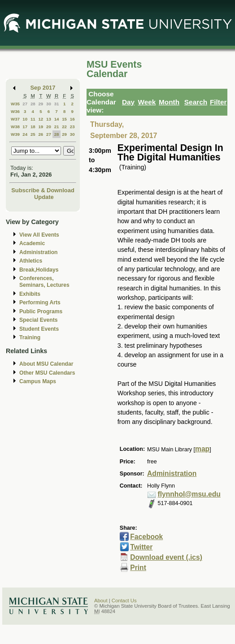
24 (25, 134)
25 (33, 134)
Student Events (39, 329)
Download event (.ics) (166, 557)
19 (41, 127)
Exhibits (30, 294)
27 (25, 104)
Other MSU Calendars (47, 373)
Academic (32, 243)
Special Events (38, 320)
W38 (15, 127)
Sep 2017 (43, 88)
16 (72, 119)
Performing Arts (40, 303)
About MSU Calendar (46, 364)
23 (72, 127)
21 (57, 127)
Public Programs (41, 311)
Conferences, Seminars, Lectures (44, 282)
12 (41, 119)
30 (49, 104)
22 (64, 127)
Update (44, 197)
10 (25, 119)
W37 (15, 119)
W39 (15, 134)
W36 (15, 111)
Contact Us (124, 601)
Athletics (31, 261)
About (101, 601)
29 (41, 104)
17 (25, 127)
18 (33, 127)
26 (41, 134)
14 (57, 119)
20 (49, 127)
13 (49, 119)
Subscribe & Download (43, 190)
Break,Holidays (39, 270)
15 (64, 119)
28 (33, 104)
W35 (15, 104)
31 (57, 104)
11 (33, 119)
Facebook (146, 537)
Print (138, 568)
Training (30, 337)
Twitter (141, 547)
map (202, 449)
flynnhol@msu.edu (189, 494)
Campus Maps (38, 381)
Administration (38, 252)
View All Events (39, 235)
